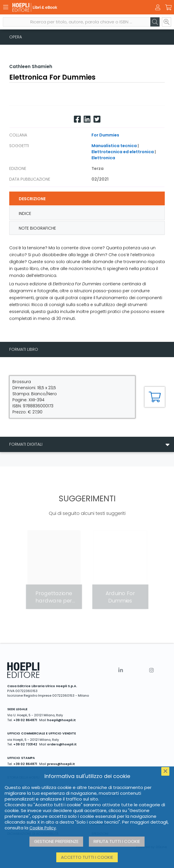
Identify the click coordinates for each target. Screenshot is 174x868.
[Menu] (6, 7)
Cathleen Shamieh (31, 66)
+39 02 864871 (25, 720)
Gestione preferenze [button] (56, 841)
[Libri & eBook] (77, 7)
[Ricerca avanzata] (166, 22)
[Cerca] (155, 22)
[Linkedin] (87, 119)
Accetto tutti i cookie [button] (87, 857)
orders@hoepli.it (62, 744)
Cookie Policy (43, 828)
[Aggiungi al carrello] (155, 397)
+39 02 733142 (25, 744)
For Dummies (105, 135)
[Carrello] (168, 8)
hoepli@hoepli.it (61, 720)
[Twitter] (97, 119)
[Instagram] (151, 670)
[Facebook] (77, 119)
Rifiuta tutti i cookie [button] (117, 841)
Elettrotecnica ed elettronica (123, 152)
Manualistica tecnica (114, 146)
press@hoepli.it (61, 764)
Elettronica (103, 158)
